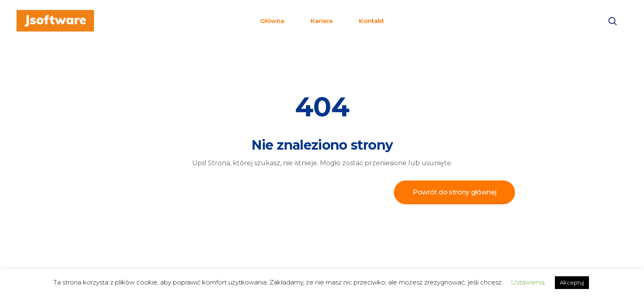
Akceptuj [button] (572, 282)
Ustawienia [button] (528, 282)
